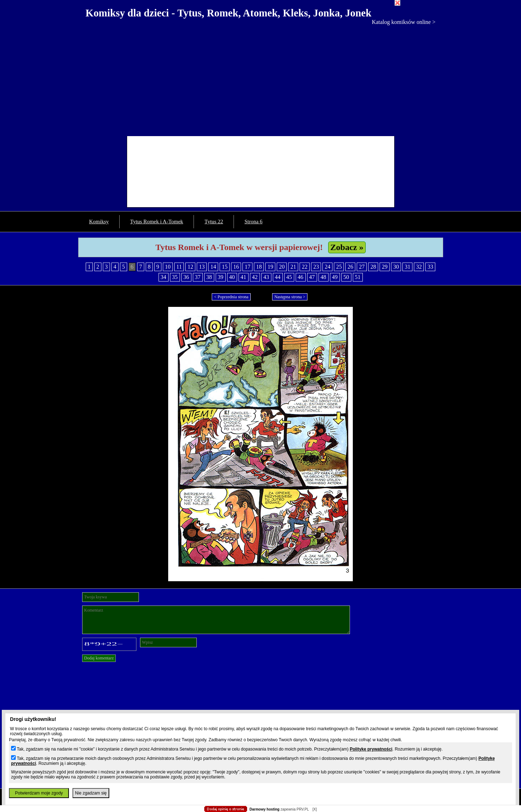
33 (430, 267)
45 (289, 277)
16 (236, 267)
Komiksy (99, 221)
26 (350, 267)
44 (278, 277)
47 (312, 277)
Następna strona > (290, 297)
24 (327, 267)
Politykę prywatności (371, 749)
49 (335, 277)
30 (396, 267)
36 (186, 277)
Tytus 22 (214, 221)
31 (407, 267)
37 (198, 277)
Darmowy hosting (265, 809)
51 (358, 277)
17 (247, 267)
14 (213, 267)
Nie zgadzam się (91, 793)
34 (164, 277)
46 (301, 277)
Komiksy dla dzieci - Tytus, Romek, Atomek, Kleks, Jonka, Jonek (229, 13)
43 (266, 277)
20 (282, 267)
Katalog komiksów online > (404, 22)
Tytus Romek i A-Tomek (157, 221)
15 (225, 267)
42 (255, 277)
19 (270, 267)
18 (259, 267)
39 (221, 277)
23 (316, 267)
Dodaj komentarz (99, 658)
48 (324, 277)
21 (293, 267)
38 (209, 277)
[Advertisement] (261, 79)
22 (305, 267)
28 (373, 267)
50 (346, 277)
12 (190, 267)
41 (244, 277)
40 (232, 277)
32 (419, 267)
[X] (315, 809)
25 (339, 267)
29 (385, 267)
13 (202, 267)
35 (175, 277)
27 (362, 267)
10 (168, 267)
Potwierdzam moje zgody (39, 793)
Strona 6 (254, 221)
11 (179, 267)
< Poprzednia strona (231, 297)
